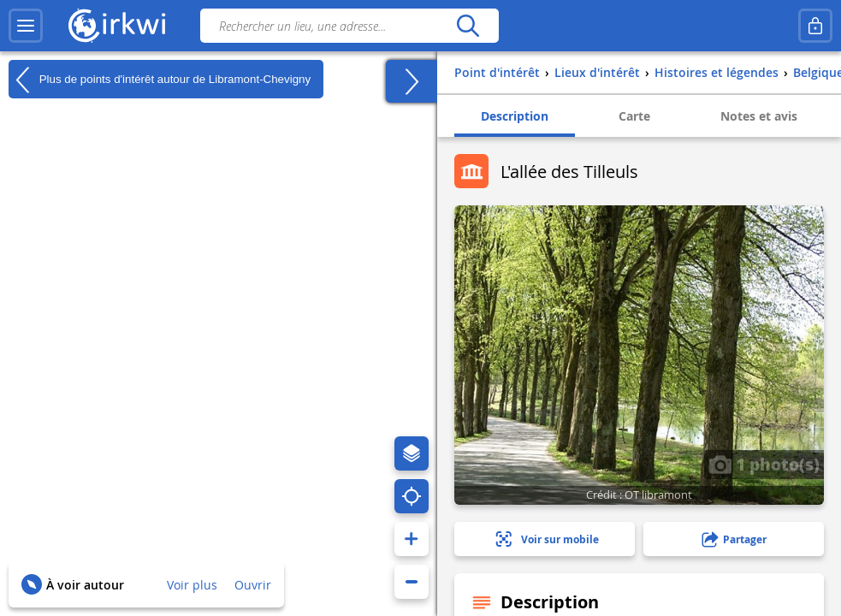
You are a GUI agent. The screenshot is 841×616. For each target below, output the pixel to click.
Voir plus (192, 585)
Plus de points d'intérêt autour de (160, 80)
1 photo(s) (764, 464)
